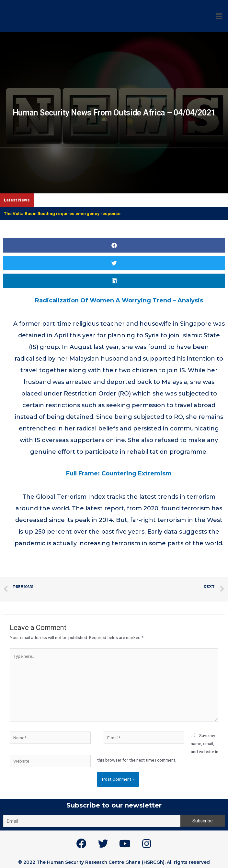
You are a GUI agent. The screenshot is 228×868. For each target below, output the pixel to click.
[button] (114, 245)
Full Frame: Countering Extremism (119, 473)
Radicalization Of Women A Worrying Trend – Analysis (119, 300)
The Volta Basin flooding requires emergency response (62, 213)
